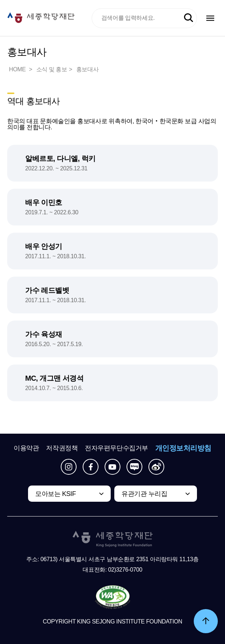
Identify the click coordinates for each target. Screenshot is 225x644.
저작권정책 (62, 448)
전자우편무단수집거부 (116, 448)
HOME (18, 69)
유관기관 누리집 (144, 494)
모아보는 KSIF (56, 494)
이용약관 (26, 448)
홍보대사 (87, 69)
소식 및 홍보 (52, 69)
